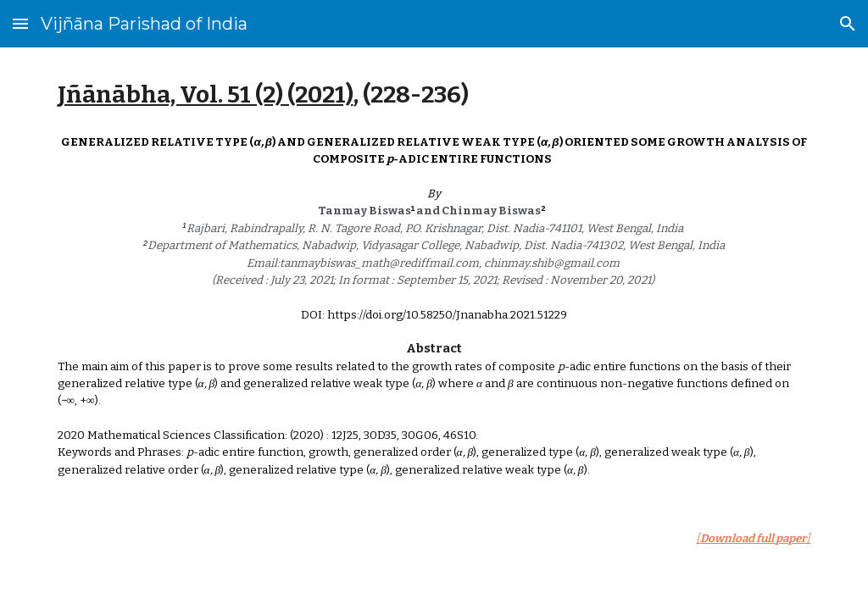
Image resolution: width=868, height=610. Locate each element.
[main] (434, 94)
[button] (20, 23)
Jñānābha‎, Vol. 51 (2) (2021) (206, 94)
